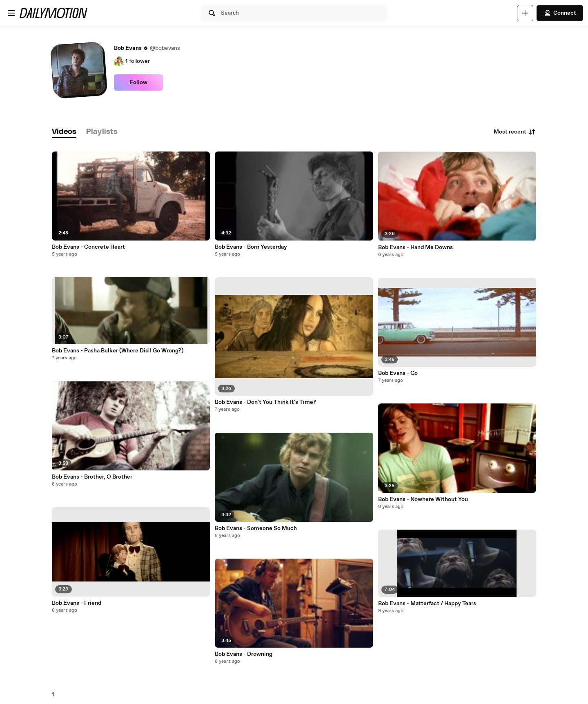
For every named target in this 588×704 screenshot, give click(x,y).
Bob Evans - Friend (77, 603)
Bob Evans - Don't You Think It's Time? (265, 402)
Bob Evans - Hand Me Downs (415, 247)
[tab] (64, 132)
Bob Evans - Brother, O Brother (92, 477)
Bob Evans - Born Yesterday (251, 247)
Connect (560, 13)
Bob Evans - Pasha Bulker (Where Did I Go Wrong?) (118, 351)
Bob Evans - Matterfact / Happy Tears (427, 604)
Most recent (515, 132)
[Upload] (525, 13)
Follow (138, 82)
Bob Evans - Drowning (244, 654)
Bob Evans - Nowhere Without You (423, 499)
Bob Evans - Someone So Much (256, 528)
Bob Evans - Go (398, 373)
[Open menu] (11, 13)
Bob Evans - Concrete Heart (88, 247)
